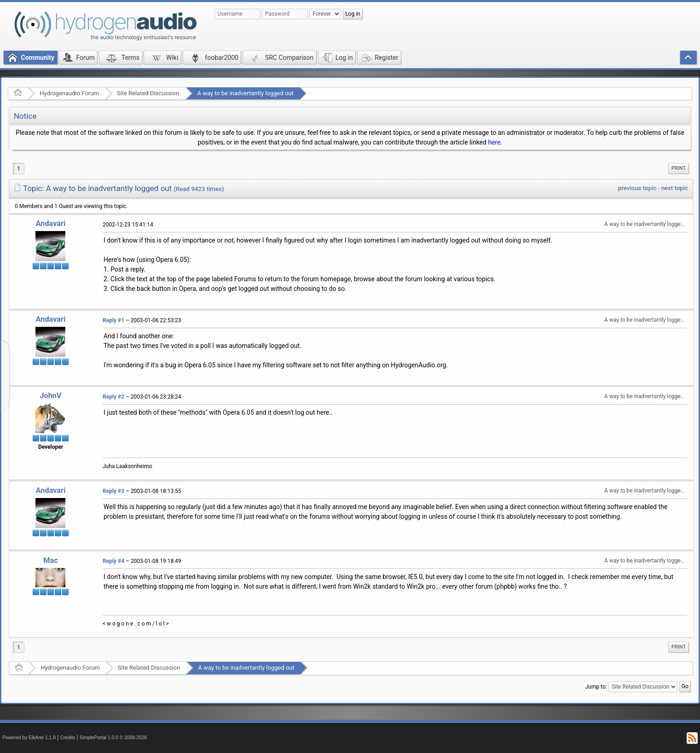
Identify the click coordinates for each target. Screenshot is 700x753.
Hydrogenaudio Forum (69, 93)
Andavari (51, 223)
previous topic (637, 188)
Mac (50, 560)
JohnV (50, 396)
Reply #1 (113, 320)
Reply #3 (113, 491)
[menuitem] (679, 168)
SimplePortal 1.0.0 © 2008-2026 (113, 738)
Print (679, 168)
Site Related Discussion (148, 93)
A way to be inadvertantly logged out (245, 93)
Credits (68, 738)
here (494, 142)
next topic (675, 188)
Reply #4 (113, 561)
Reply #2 (113, 397)
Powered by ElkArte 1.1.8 (29, 738)
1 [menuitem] (19, 168)
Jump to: (596, 686)
